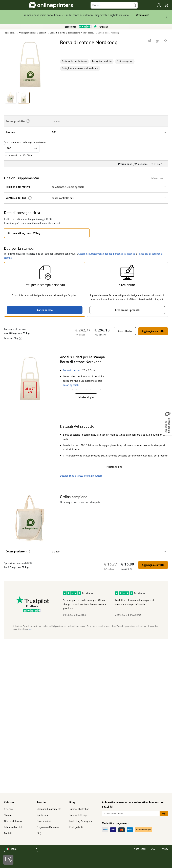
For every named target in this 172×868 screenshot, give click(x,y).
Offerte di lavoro (13, 821)
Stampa (8, 815)
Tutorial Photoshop (79, 809)
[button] (30, 64)
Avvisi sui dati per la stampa (74, 61)
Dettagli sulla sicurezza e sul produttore (80, 68)
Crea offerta (123, 331)
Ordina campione (125, 61)
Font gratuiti (76, 827)
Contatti (8, 833)
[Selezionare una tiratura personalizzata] (22, 148)
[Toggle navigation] (7, 5)
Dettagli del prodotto (102, 61)
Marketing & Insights (81, 821)
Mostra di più (86, 397)
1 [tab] (73, 621)
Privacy (164, 849)
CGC (153, 849)
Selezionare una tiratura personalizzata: (25, 146)
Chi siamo (10, 802)
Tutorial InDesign (78, 815)
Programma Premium (48, 827)
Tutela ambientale (14, 827)
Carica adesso (45, 310)
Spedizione (43, 815)
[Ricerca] (111, 5)
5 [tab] (153, 621)
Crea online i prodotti (127, 310)
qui (31, 629)
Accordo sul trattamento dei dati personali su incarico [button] (106, 254)
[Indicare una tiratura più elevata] (35, 148)
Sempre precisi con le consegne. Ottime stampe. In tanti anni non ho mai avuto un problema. (85, 604)
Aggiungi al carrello (152, 331)
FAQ (39, 833)
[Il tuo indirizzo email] (131, 814)
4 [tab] (133, 621)
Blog (72, 802)
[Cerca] (134, 5)
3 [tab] (113, 621)
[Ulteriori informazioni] (29, 198)
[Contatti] (8, 860)
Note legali (140, 849)
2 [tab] (93, 621)
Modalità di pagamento (49, 809)
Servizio (41, 802)
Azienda (8, 809)
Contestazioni (44, 821)
